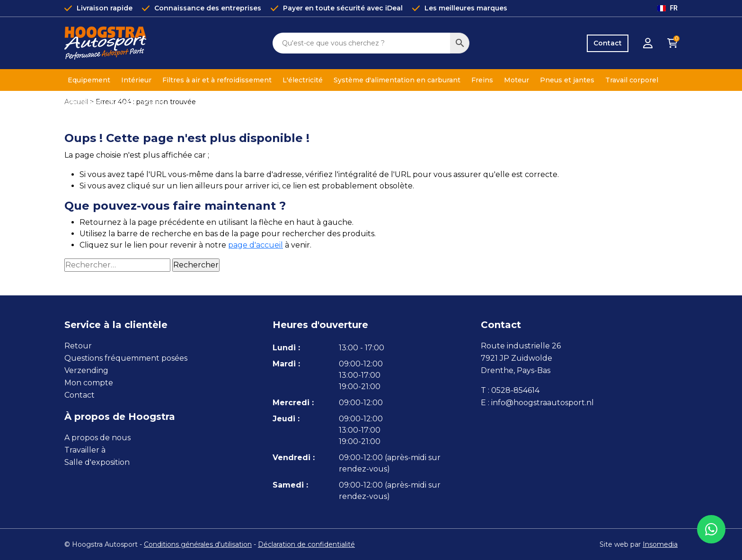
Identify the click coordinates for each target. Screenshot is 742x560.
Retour (78, 346)
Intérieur (136, 80)
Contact (608, 43)
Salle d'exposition (97, 462)
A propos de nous (97, 438)
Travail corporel (632, 80)
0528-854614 (515, 390)
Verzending (86, 370)
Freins (482, 80)
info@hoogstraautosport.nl (543, 403)
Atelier (153, 102)
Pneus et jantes (567, 80)
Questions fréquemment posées (126, 358)
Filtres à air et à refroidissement (217, 80)
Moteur (517, 80)
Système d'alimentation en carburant (397, 80)
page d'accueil (256, 245)
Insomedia (660, 544)
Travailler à (85, 450)
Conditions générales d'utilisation (198, 544)
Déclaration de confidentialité (306, 544)
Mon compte (89, 383)
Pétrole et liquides (99, 102)
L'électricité (303, 80)
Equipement (89, 80)
